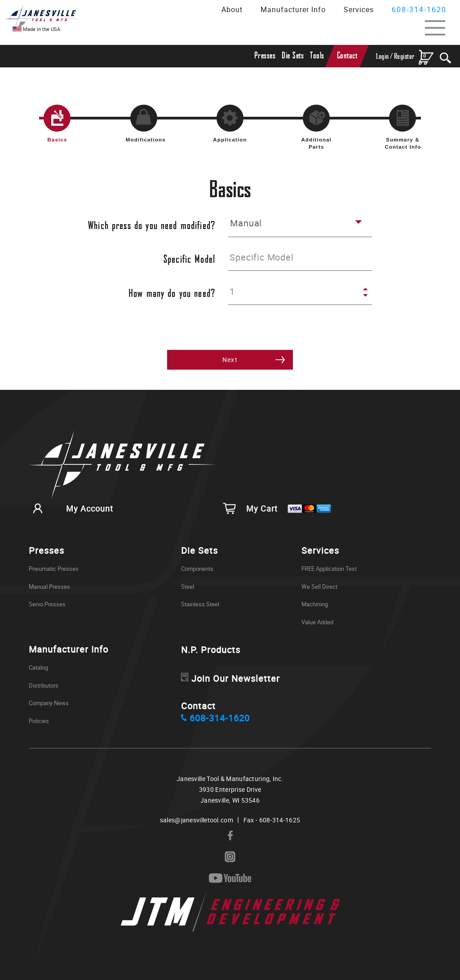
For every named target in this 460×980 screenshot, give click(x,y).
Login (383, 56)
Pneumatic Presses (54, 569)
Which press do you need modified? (152, 226)
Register (404, 56)
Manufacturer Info (293, 9)
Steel (188, 587)
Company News (49, 703)
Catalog (38, 667)
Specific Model (189, 260)
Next (230, 360)
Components (197, 569)
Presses (265, 56)
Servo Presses (47, 604)
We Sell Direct (319, 587)
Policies (39, 721)
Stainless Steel (200, 604)
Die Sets (293, 56)
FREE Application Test (329, 569)
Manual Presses (49, 587)
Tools (317, 56)
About (232, 9)
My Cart (277, 508)
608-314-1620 (419, 9)
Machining (315, 604)
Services (359, 9)
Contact (347, 56)
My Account (71, 508)
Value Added (317, 622)
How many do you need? (172, 294)
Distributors (44, 685)
